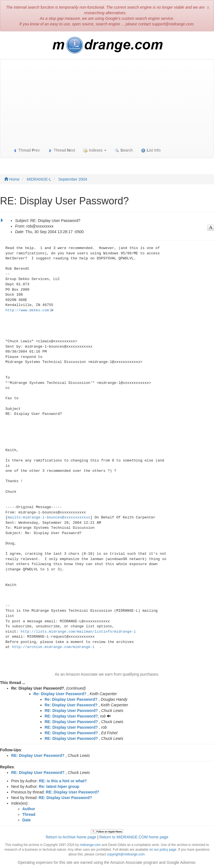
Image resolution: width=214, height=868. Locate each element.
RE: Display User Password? (71, 711)
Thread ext (62, 150)
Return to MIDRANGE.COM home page (134, 837)
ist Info (151, 150)
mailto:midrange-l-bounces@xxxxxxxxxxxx (49, 517)
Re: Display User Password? (60, 694)
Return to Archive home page (71, 837)
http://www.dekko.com (27, 310)
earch (124, 150)
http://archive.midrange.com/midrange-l (53, 647)
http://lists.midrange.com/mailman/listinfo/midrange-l (78, 632)
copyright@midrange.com (126, 854)
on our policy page (163, 850)
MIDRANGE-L (39, 179)
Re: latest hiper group (59, 786)
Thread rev (26, 150)
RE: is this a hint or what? (63, 781)
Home (12, 179)
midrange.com (90, 845)
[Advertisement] (107, 101)
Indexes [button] (95, 150)
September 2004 (73, 179)
